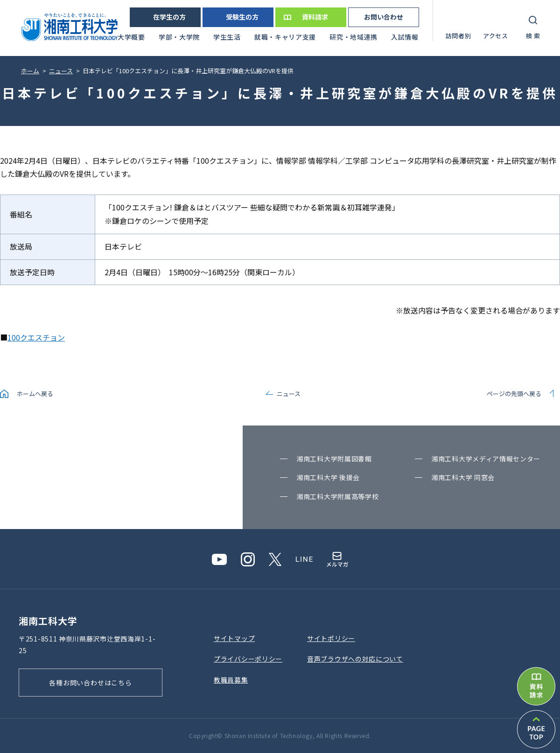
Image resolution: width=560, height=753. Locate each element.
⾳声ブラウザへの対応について (355, 659)
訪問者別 (458, 36)
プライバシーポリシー (248, 659)
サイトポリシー (331, 638)
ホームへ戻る (35, 394)
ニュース (289, 394)
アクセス (496, 36)
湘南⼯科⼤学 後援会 (328, 477)
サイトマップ (234, 638)
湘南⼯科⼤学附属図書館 (334, 459)
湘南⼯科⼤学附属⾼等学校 (337, 496)
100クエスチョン (36, 337)
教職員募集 (231, 680)
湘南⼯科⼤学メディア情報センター (486, 459)
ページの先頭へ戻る (514, 394)
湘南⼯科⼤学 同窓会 (463, 477)
